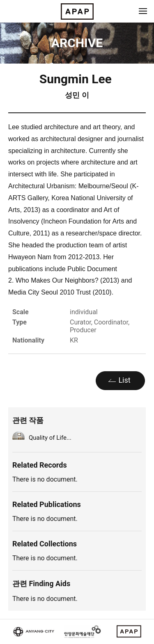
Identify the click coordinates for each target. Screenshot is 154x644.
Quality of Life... (50, 438)
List (124, 380)
